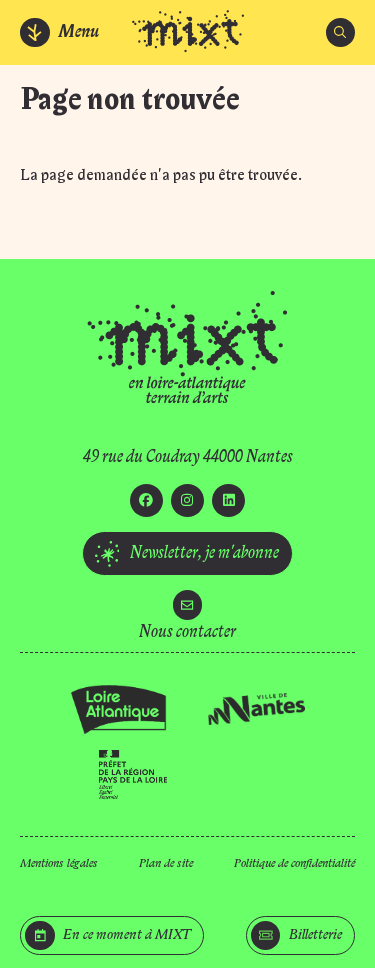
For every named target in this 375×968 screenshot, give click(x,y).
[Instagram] (187, 500)
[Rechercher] (340, 32)
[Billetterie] (300, 935)
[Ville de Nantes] (256, 709)
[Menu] (60, 32)
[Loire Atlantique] (119, 709)
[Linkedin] (228, 500)
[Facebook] (146, 500)
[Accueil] (188, 33)
